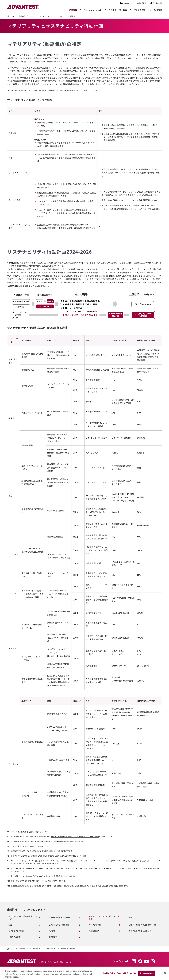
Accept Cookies (147, 973)
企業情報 (73, 10)
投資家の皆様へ (140, 10)
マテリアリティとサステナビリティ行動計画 (61, 16)
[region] (84, 973)
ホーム (12, 16)
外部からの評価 (14, 937)
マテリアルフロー (96, 925)
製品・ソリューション (93, 10)
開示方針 (52, 931)
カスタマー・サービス (118, 10)
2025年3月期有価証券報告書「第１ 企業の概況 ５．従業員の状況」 (76, 837)
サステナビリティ (36, 16)
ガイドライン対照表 (16, 931)
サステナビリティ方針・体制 (59, 918)
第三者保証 (53, 937)
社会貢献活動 (94, 931)
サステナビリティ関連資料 (59, 925)
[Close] (165, 973)
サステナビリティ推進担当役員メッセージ (23, 918)
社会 (10, 925)
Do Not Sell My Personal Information (120, 973)
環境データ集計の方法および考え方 (142, 925)
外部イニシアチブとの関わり (140, 931)
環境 (131, 918)
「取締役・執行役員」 (27, 832)
